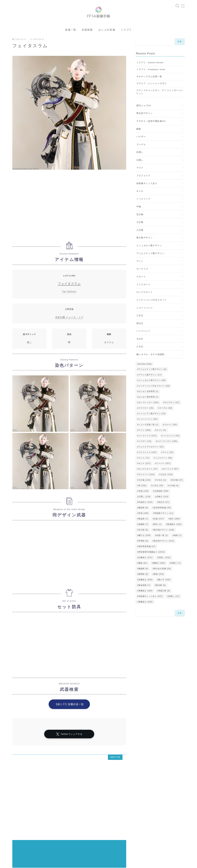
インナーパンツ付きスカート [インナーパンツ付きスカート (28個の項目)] (154, 395)
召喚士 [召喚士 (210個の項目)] (162, 505)
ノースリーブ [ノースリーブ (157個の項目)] (148, 444)
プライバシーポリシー (38, 836)
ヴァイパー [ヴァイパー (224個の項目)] (147, 483)
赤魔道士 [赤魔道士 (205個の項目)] (146, 588)
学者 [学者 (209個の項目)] (144, 522)
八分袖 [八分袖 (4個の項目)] (174, 494)
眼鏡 (139, 138)
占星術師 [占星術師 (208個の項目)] (161, 500)
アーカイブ (19, 813)
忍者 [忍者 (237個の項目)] (159, 528)
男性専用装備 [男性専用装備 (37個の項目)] (147, 555)
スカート (141, 285)
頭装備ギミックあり (147, 192)
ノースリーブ (143, 208)
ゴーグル (141, 153)
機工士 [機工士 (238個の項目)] (145, 544)
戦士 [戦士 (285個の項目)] (175, 528)
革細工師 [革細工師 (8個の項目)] (164, 599)
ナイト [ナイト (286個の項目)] (145, 439)
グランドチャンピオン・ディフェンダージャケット (160, 101)
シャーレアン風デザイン (65, 836)
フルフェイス (143, 184)
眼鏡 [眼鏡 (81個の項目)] (143, 572)
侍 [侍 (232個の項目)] (143, 494)
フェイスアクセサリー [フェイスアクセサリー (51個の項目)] (151, 456)
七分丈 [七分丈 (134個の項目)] (166, 483)
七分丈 (140, 348)
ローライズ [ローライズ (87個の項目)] (171, 478)
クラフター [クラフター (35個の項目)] (146, 417)
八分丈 (140, 355)
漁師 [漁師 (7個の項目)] (178, 544)
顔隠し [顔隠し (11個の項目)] (174, 605)
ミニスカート (143, 293)
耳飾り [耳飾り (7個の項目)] (176, 572)
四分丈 (140, 332)
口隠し (140, 169)
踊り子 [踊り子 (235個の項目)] (164, 588)
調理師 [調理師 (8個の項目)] (143, 583)
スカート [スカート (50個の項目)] (171, 433)
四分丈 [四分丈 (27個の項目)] (164, 511)
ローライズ (142, 278)
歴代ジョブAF (144, 114)
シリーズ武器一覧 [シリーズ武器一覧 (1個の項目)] (148, 433)
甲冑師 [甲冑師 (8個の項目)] (143, 550)
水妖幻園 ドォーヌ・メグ (69, 326)
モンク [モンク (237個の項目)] (145, 472)
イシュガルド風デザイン (149, 254)
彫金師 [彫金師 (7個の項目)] (143, 528)
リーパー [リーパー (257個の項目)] (163, 472)
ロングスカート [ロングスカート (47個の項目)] (148, 478)
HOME (16, 827)
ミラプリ (126, 39)
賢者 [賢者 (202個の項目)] (159, 583)
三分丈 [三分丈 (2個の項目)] (161, 489)
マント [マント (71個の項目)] (144, 467)
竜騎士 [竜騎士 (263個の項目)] (159, 572)
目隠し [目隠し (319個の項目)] (164, 566)
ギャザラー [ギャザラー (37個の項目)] (172, 411)
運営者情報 (17, 836)
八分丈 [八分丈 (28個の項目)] (158, 494)
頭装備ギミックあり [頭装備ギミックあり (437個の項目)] (151, 605)
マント (140, 270)
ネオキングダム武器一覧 (149, 85)
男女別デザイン (145, 122)
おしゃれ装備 (107, 39)
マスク (140, 176)
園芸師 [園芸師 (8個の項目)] (143, 516)
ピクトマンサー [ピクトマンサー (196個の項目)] (167, 450)
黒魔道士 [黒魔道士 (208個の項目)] (146, 611)
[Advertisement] (69, 216)
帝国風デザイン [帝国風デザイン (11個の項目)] (164, 522)
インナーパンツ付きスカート (152, 309)
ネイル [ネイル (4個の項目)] (161, 439)
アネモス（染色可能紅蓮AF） (152, 130)
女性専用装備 (89, 839)
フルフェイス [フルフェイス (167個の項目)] (148, 461)
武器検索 (87, 39)
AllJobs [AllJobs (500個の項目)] (145, 373)
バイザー (141, 145)
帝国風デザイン (100, 847)
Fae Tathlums (69, 300)
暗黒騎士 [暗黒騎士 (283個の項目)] (175, 533)
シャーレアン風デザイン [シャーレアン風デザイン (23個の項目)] (152, 422)
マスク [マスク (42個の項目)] (168, 461)
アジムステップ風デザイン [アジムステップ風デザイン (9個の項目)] (153, 378)
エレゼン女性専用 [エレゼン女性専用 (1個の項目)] (148, 400)
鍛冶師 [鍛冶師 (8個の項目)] (161, 594)
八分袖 (140, 239)
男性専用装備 (35, 850)
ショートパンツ (145, 317)
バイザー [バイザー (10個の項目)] (145, 450)
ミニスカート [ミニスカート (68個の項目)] (164, 467)
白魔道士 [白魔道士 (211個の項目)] (146, 566)
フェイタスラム (69, 292)
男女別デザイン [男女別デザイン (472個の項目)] (164, 550)
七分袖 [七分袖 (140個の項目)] (145, 489)
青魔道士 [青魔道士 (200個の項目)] (146, 599)
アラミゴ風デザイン (58, 839)
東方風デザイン (145, 246)
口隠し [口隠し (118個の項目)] (145, 505)
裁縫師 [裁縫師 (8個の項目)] (143, 577)
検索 (180, 50)
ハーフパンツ (143, 340)
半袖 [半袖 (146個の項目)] (144, 500)
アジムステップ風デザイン (150, 262)
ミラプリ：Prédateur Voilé (151, 78)
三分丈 (140, 324)
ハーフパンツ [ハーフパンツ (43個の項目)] (171, 444)
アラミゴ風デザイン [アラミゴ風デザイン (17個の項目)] (150, 384)
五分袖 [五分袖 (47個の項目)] (177, 489)
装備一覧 (71, 39)
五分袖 (140, 223)
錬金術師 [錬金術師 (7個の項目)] (144, 594)
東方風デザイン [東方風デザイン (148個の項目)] (164, 539)
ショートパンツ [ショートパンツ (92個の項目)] (148, 428)
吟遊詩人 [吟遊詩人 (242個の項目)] (146, 511)
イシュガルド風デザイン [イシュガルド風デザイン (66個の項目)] (152, 389)
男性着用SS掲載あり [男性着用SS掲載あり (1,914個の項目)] (152, 561)
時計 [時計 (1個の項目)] (158, 533)
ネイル (140, 200)
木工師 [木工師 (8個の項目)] (143, 539)
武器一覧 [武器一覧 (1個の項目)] (162, 544)
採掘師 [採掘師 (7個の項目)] (143, 533)
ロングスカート (145, 301)
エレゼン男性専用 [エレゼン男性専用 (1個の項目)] (148, 406)
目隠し (140, 161)
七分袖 (140, 231)
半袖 (139, 215)
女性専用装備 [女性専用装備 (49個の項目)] (162, 516)
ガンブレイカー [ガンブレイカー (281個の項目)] (149, 411)
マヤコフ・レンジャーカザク (152, 92)
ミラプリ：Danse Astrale (150, 71)
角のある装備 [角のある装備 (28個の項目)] (162, 577)
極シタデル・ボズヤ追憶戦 (150, 363)
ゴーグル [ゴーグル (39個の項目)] (166, 417)
